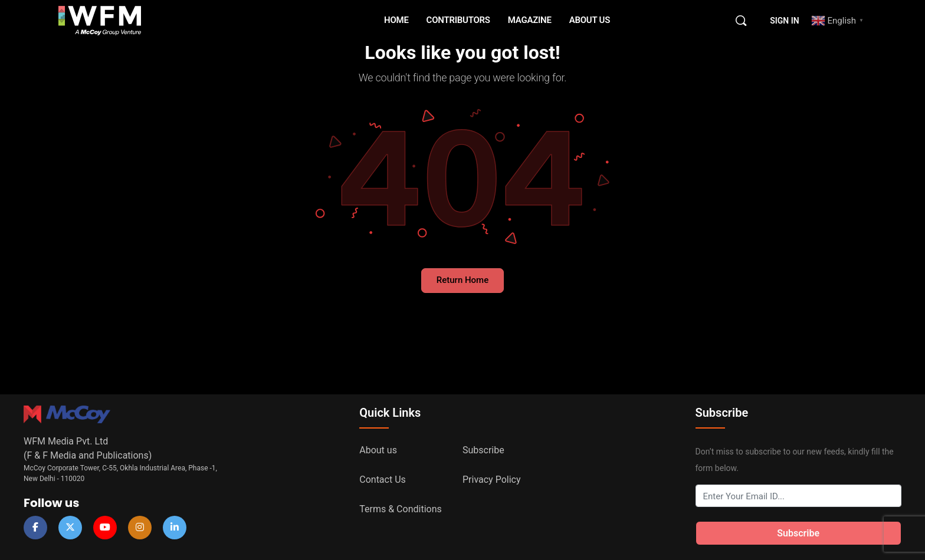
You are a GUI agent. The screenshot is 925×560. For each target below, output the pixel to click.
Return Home (462, 280)
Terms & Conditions (401, 509)
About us (378, 450)
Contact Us (383, 480)
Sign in (784, 21)
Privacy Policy (492, 480)
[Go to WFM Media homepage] (100, 21)
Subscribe (483, 450)
